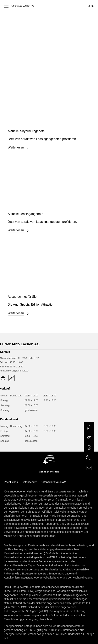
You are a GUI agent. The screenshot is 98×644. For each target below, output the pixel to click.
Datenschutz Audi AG (53, 482)
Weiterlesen (19, 148)
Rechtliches (11, 482)
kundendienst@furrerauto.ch (15, 371)
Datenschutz (29, 482)
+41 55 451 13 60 (14, 362)
